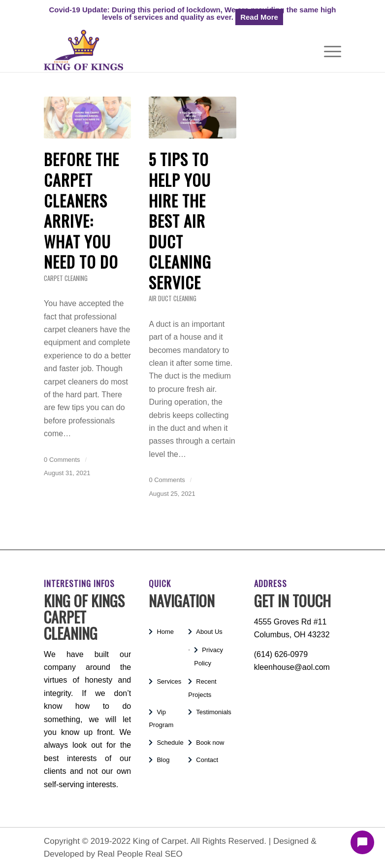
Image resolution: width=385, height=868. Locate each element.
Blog (163, 760)
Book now (210, 743)
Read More (259, 17)
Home (165, 632)
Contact (207, 760)
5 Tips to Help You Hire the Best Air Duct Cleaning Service (180, 221)
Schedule (170, 743)
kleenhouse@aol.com (292, 667)
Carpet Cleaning (66, 278)
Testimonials (214, 712)
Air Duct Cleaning (173, 298)
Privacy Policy (209, 656)
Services (169, 681)
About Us (209, 632)
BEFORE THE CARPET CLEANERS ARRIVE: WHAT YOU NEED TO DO (81, 210)
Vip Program (161, 718)
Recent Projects (202, 688)
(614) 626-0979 (281, 654)
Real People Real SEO (140, 854)
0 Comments (62, 460)
